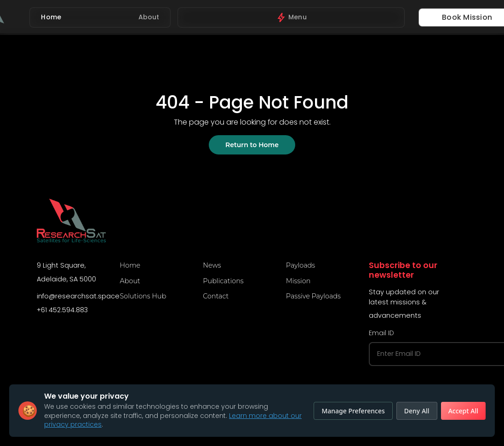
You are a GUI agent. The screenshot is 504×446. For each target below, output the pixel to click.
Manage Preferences (353, 411)
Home (130, 265)
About (130, 281)
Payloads (301, 265)
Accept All (463, 411)
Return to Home (252, 145)
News (212, 265)
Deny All (417, 411)
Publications (223, 281)
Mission (298, 281)
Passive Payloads (313, 296)
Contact (216, 296)
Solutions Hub (143, 296)
